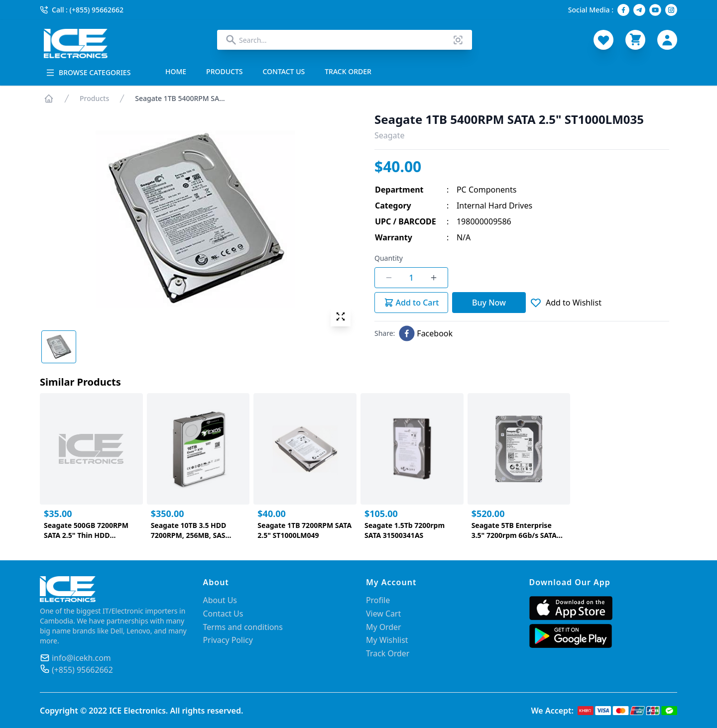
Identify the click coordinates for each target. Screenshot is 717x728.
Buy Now (489, 303)
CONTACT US (284, 71)
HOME (176, 71)
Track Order (388, 652)
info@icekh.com (81, 658)
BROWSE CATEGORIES (88, 72)
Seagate (389, 135)
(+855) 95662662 (83, 670)
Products (94, 98)
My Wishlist (387, 639)
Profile (378, 600)
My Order (384, 626)
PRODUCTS (224, 71)
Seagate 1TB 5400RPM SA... (180, 98)
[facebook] (426, 333)
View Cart (384, 613)
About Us (220, 600)
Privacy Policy (228, 639)
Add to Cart (412, 303)
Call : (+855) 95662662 (82, 10)
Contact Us (223, 613)
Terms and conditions (243, 626)
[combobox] (345, 40)
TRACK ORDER (348, 71)
